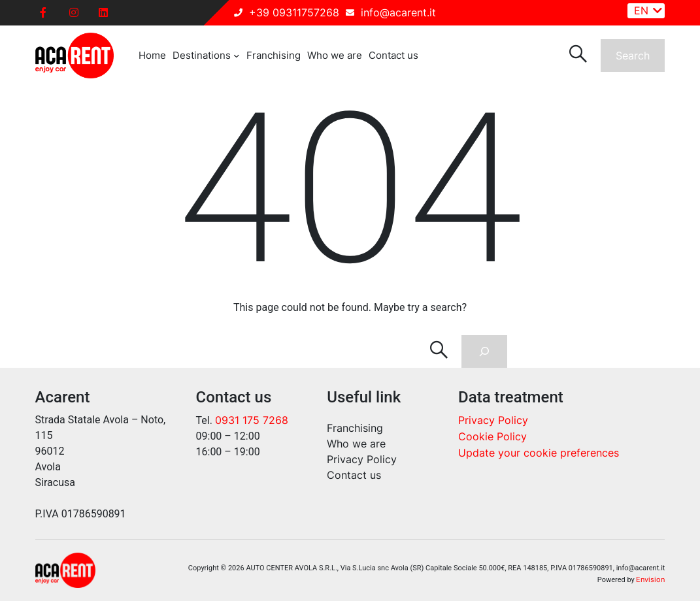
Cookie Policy (492, 436)
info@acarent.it (398, 12)
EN (641, 10)
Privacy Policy (493, 420)
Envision (650, 579)
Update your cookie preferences (539, 453)
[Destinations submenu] (237, 56)
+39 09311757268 (294, 12)
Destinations (202, 55)
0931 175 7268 (252, 420)
